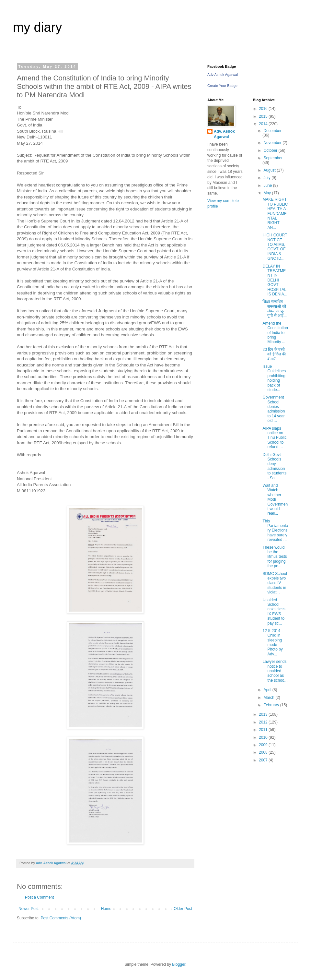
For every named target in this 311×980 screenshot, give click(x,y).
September (273, 158)
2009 (264, 745)
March (269, 698)
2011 (264, 730)
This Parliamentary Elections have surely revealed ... (275, 531)
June (268, 185)
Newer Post (29, 909)
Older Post (183, 909)
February (272, 705)
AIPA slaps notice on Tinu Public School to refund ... (274, 438)
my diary (37, 27)
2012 (264, 722)
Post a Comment (39, 897)
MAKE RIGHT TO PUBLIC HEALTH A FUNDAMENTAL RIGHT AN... (275, 213)
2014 (264, 124)
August (270, 170)
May (268, 193)
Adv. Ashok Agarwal (224, 134)
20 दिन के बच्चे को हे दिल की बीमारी (274, 354)
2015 (264, 116)
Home (106, 909)
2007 (264, 760)
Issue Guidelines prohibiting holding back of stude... (274, 378)
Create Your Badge (222, 86)
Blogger (179, 964)
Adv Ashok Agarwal (223, 75)
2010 (264, 737)
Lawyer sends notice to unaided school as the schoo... (275, 671)
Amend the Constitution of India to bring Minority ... (275, 333)
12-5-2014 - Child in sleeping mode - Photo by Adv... (272, 642)
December (272, 131)
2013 (264, 714)
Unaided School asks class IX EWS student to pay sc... (274, 612)
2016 (264, 109)
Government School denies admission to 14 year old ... (274, 409)
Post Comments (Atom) (61, 918)
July (267, 178)
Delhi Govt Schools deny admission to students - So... (274, 466)
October (271, 150)
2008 (264, 752)
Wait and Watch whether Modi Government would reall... (275, 499)
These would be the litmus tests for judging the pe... (275, 557)
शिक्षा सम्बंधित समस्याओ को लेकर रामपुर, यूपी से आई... (275, 309)
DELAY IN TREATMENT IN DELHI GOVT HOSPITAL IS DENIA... (275, 280)
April (268, 690)
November (273, 143)
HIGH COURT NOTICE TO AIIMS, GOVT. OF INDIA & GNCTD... (275, 247)
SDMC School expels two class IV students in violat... (275, 583)
